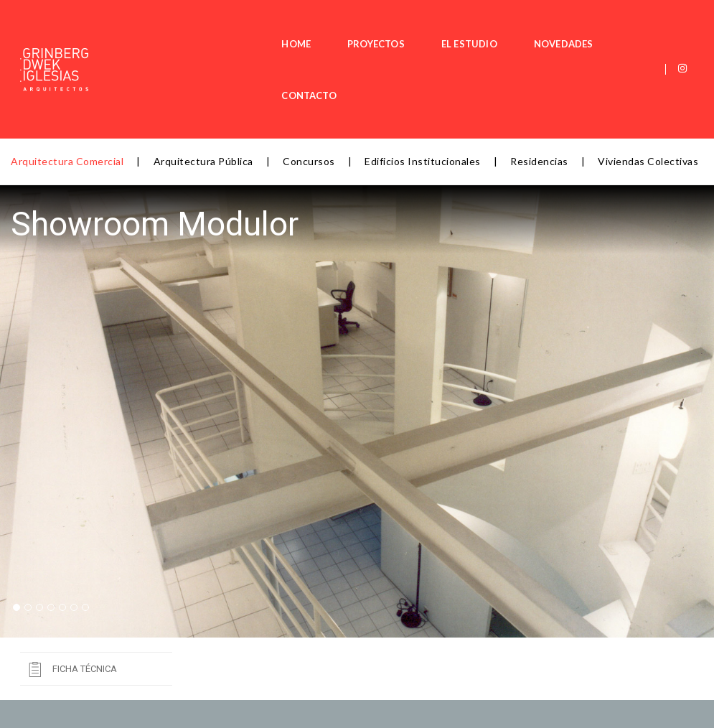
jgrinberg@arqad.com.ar (164, 705)
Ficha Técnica (85, 582)
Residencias (539, 74)
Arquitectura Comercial (67, 74)
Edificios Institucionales (423, 74)
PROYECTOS (317, 26)
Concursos (309, 74)
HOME (238, 26)
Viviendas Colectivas (648, 74)
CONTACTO (599, 26)
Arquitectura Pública (203, 74)
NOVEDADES (505, 26)
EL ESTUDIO (410, 26)
